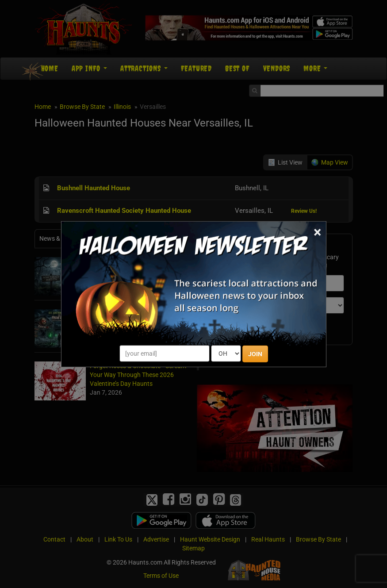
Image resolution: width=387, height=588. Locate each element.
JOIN (255, 354)
